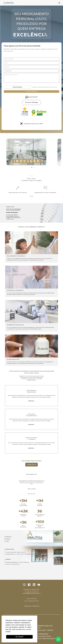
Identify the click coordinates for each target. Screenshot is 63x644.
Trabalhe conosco (32, 606)
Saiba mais (31, 401)
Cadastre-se (31, 465)
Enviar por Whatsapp (31, 102)
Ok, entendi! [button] (19, 637)
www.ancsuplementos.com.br (31, 601)
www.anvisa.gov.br (49, 638)
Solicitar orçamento (32, 92)
